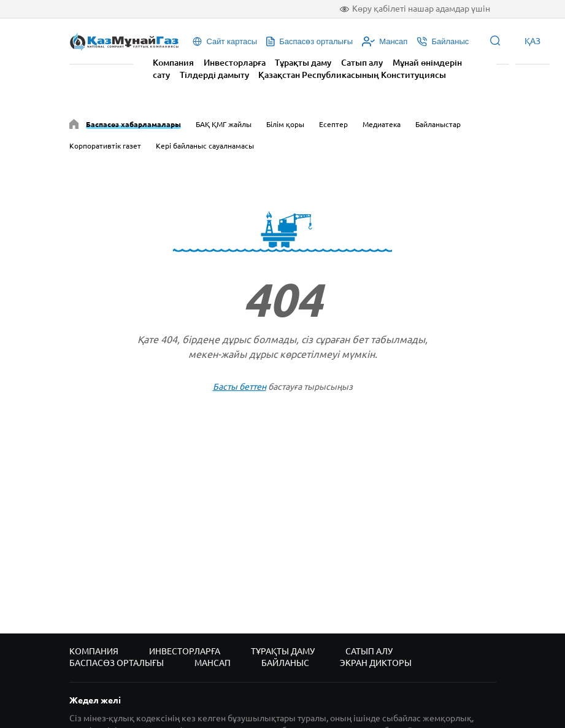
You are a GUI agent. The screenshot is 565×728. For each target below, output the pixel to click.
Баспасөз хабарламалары (133, 124)
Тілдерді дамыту (214, 75)
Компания (173, 63)
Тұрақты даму (303, 63)
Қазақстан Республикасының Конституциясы (352, 75)
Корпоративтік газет (105, 146)
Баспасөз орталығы (117, 663)
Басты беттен (240, 387)
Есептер (333, 124)
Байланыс (285, 663)
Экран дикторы (376, 663)
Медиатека (382, 124)
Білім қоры (285, 124)
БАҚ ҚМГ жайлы (224, 124)
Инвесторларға (235, 63)
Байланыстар (438, 124)
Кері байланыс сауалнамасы (205, 146)
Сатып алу (362, 63)
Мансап (213, 663)
